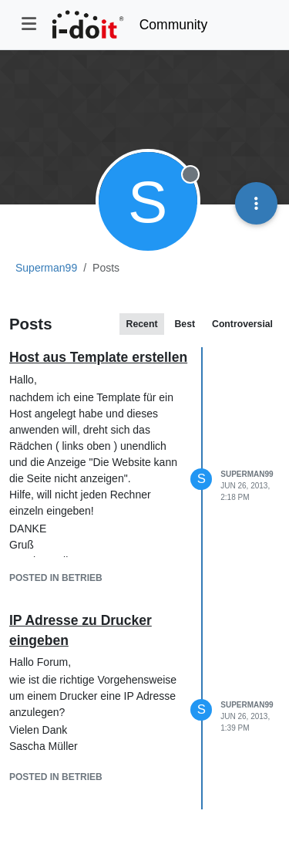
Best (185, 324)
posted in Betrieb (56, 578)
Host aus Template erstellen (98, 357)
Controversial (242, 324)
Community (174, 25)
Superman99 (247, 474)
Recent (142, 324)
